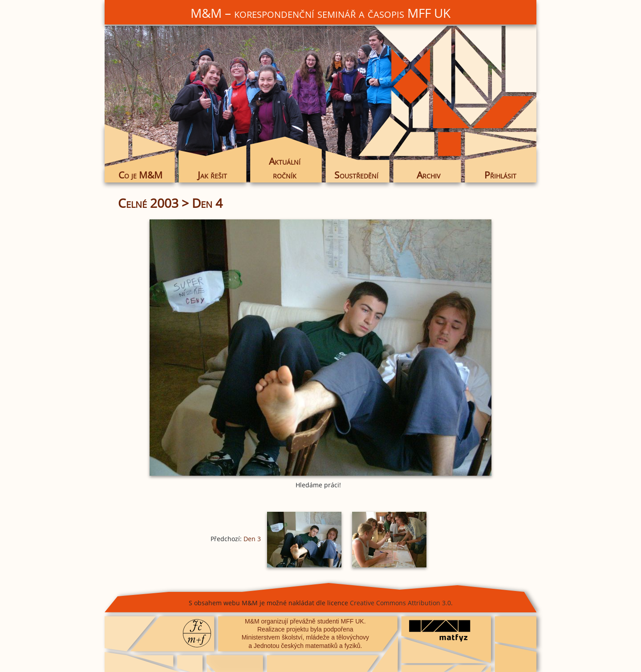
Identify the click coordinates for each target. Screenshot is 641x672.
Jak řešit (212, 175)
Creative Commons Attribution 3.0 (400, 603)
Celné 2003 (148, 203)
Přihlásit (500, 175)
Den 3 (252, 539)
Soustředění (356, 175)
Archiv (428, 175)
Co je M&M (140, 175)
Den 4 (207, 203)
